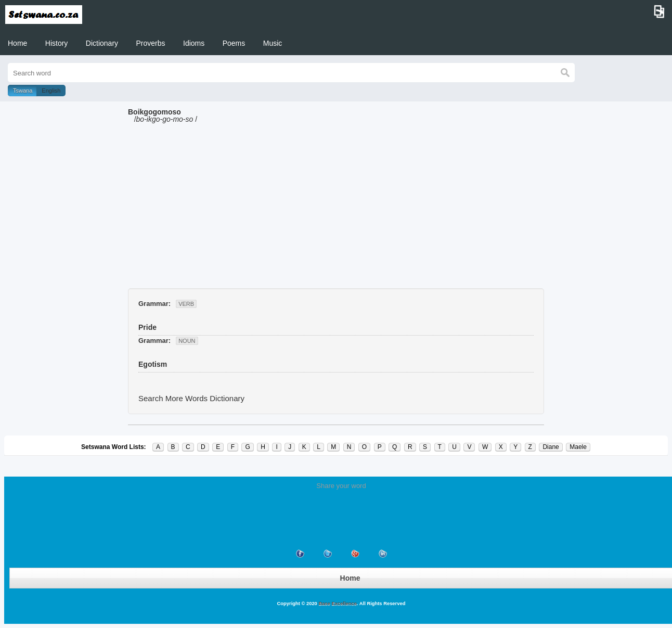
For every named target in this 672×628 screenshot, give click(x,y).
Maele (578, 447)
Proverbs (151, 43)
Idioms (194, 43)
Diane (551, 447)
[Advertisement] (336, 210)
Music (273, 43)
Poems (234, 43)
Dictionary (102, 43)
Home (17, 43)
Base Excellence (337, 604)
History (57, 43)
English (51, 91)
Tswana (23, 91)
